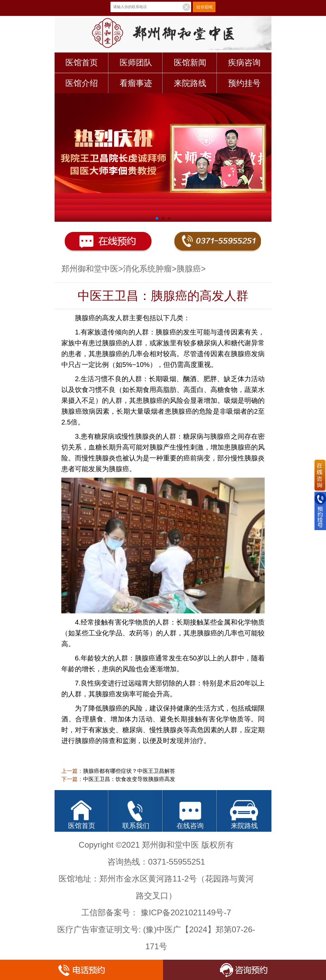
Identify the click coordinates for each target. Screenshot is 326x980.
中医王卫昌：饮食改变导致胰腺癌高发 (129, 779)
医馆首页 (82, 62)
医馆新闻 (190, 62)
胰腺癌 (189, 269)
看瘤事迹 (136, 83)
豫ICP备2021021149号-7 (186, 912)
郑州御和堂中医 (90, 269)
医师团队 (136, 62)
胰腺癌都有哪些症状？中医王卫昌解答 (129, 771)
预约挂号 (244, 83)
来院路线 (190, 83)
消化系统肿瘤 (147, 269)
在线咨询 (190, 826)
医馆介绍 (82, 83)
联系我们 (136, 826)
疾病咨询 (244, 62)
